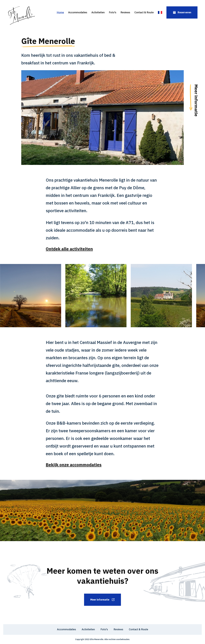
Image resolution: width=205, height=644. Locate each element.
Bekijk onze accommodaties (74, 465)
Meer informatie (103, 600)
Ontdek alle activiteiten (69, 249)
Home (60, 12)
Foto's (113, 12)
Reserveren (182, 12)
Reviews (125, 12)
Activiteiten (98, 12)
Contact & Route (144, 12)
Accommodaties (78, 12)
